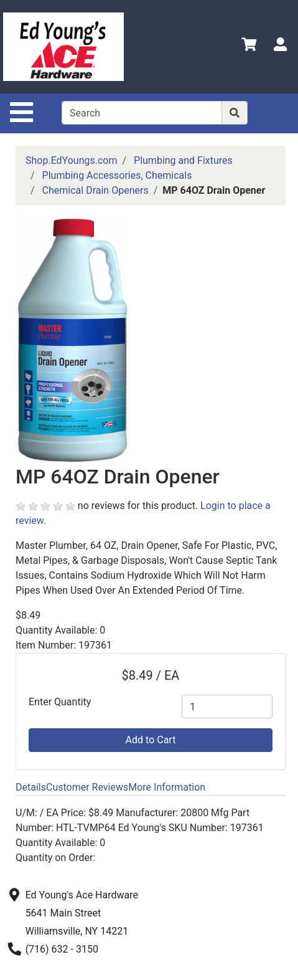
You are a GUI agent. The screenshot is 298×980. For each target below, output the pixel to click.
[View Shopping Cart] (249, 46)
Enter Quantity (60, 702)
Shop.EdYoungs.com (71, 160)
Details (31, 787)
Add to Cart (151, 740)
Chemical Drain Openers (95, 190)
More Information (167, 787)
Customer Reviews (87, 787)
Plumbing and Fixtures (183, 160)
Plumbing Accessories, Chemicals (117, 175)
